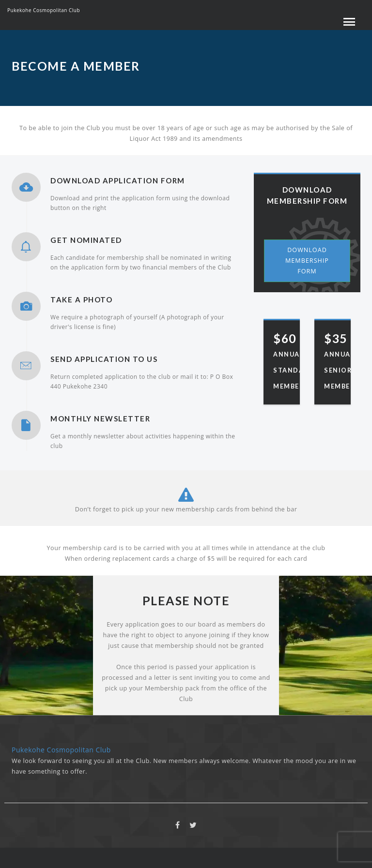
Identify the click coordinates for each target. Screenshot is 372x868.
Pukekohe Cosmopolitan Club (44, 10)
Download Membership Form (307, 261)
